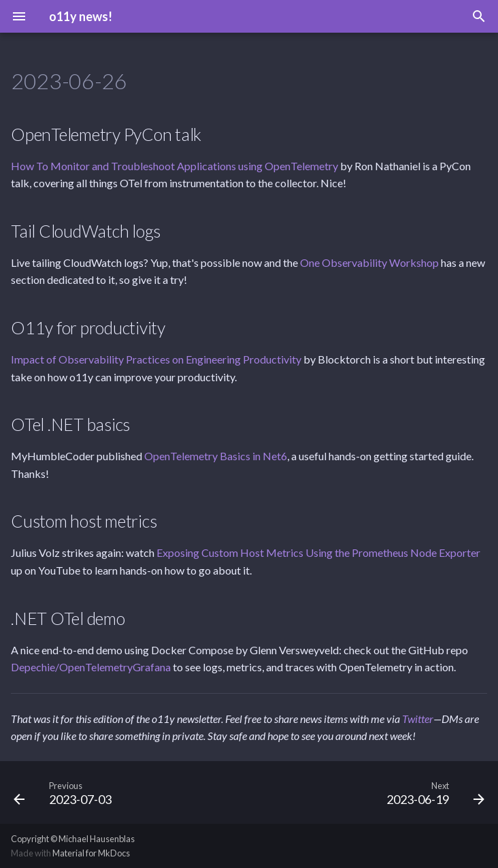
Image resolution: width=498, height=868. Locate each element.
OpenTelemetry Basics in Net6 (216, 456)
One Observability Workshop (369, 262)
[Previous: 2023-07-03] (65, 792)
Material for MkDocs (91, 853)
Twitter (418, 719)
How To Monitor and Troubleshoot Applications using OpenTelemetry (175, 166)
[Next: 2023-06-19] (433, 792)
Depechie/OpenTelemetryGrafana (91, 667)
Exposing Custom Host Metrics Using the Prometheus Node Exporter (318, 552)
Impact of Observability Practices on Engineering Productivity (156, 359)
